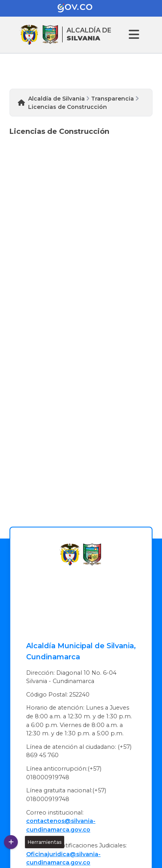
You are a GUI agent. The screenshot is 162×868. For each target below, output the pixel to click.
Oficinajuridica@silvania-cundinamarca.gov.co (63, 858)
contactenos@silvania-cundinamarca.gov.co (61, 825)
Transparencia (112, 99)
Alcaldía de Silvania (56, 99)
